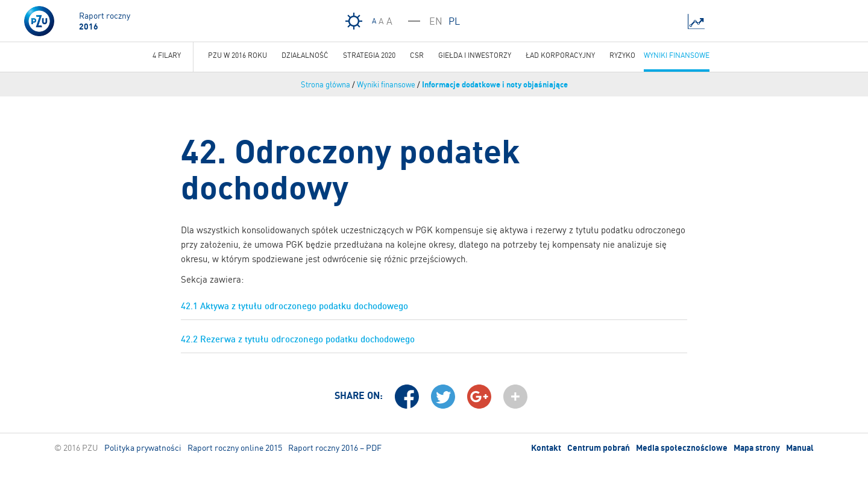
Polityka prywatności (143, 448)
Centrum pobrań (599, 448)
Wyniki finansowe (386, 84)
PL (454, 21)
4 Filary (167, 55)
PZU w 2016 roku (237, 55)
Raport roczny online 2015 (235, 448)
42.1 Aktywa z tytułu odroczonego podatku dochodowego (294, 306)
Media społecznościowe (682, 448)
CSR (417, 55)
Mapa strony (757, 448)
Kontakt (546, 448)
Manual (800, 448)
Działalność (305, 55)
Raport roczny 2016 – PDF (335, 448)
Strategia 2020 (369, 55)
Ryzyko (622, 55)
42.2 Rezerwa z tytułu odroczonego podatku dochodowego (298, 339)
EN (436, 21)
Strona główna (325, 84)
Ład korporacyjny (560, 55)
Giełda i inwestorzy (475, 55)
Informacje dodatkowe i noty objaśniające (495, 84)
